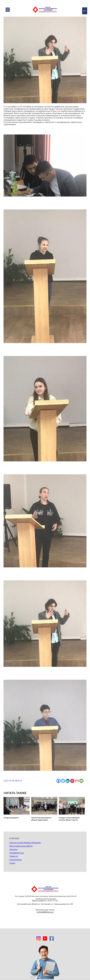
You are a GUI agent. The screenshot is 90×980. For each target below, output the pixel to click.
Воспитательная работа (21, 846)
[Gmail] (77, 781)
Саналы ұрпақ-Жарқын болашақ (25, 843)
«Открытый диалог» (11, 818)
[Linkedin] (68, 781)
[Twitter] (63, 781)
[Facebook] (59, 781)
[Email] (81, 781)
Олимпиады (16, 860)
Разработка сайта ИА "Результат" (46, 899)
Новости (14, 856)
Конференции (17, 853)
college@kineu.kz (45, 912)
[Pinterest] (72, 781)
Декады (13, 849)
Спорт (12, 863)
